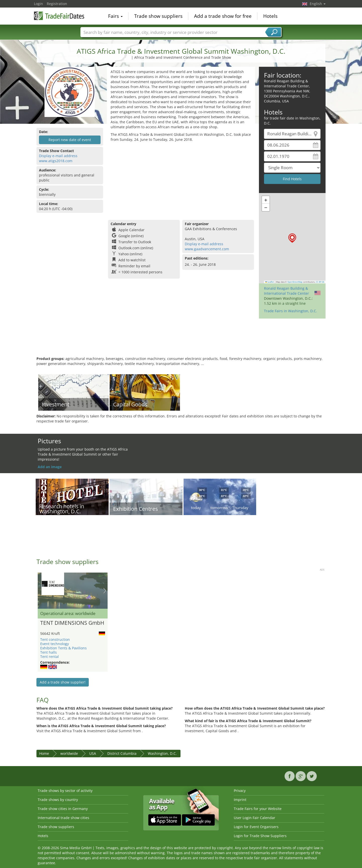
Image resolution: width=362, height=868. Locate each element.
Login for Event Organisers (256, 827)
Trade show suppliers (158, 16)
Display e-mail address (58, 156)
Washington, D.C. (162, 753)
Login (38, 4)
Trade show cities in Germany (63, 809)
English (318, 4)
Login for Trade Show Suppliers (260, 836)
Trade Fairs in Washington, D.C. (290, 311)
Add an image (50, 467)
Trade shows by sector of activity (65, 791)
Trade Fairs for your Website (258, 809)
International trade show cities (63, 818)
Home (44, 753)
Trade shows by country (58, 800)
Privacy (240, 791)
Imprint (240, 800)
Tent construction (55, 639)
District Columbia (122, 753)
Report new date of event (70, 140)
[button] (292, 238)
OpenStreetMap (295, 282)
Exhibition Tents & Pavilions (63, 648)
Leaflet (270, 282)
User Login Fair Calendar (255, 818)
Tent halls (49, 652)
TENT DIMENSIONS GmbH (72, 623)
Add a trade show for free (223, 16)
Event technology (55, 644)
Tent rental (50, 657)
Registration (57, 4)
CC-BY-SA (320, 282)
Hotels (270, 16)
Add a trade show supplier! (63, 682)
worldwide (69, 753)
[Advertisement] (181, 180)
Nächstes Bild (105, 591)
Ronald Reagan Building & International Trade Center (286, 291)
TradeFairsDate (59, 16)
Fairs (115, 16)
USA (93, 753)
